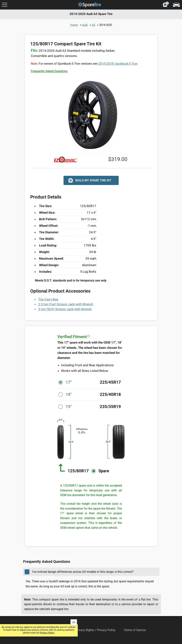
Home (74, 25)
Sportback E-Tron (118, 64)
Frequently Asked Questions (49, 71)
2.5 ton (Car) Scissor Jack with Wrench (66, 304)
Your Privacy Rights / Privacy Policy (92, 630)
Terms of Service (135, 630)
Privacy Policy (47, 633)
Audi (85, 25)
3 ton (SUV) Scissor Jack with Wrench (65, 309)
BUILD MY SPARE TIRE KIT (89, 180)
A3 (93, 25)
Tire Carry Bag (48, 299)
